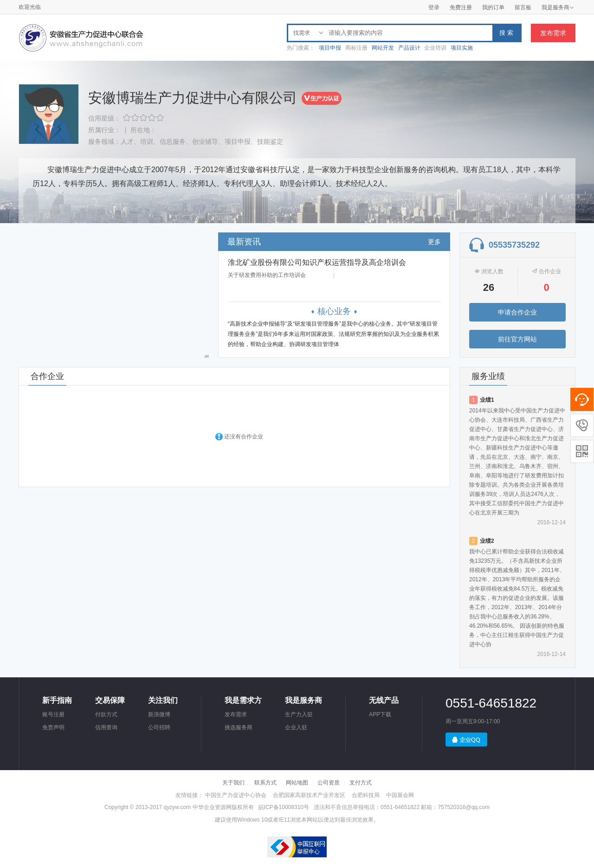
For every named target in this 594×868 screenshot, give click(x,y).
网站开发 (383, 48)
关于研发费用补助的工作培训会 (267, 275)
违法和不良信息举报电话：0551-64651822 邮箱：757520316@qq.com (402, 807)
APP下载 (380, 714)
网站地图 (297, 783)
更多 (434, 242)
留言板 (523, 7)
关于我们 (233, 783)
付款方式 (106, 714)
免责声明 (53, 727)
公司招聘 (159, 727)
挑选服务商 (239, 727)
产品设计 (409, 48)
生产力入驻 (299, 714)
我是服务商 (558, 7)
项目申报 (330, 48)
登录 (434, 7)
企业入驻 (296, 727)
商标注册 (356, 48)
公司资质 (329, 783)
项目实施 (462, 48)
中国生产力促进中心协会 (236, 795)
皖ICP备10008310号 (284, 807)
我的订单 (493, 7)
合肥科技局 (366, 795)
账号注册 (53, 714)
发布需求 (553, 33)
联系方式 (265, 783)
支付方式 (361, 783)
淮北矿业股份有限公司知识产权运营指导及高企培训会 (317, 262)
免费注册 (461, 7)
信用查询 (106, 727)
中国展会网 (400, 795)
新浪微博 (159, 714)
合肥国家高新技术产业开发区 (309, 795)
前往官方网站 (517, 339)
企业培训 (435, 48)
